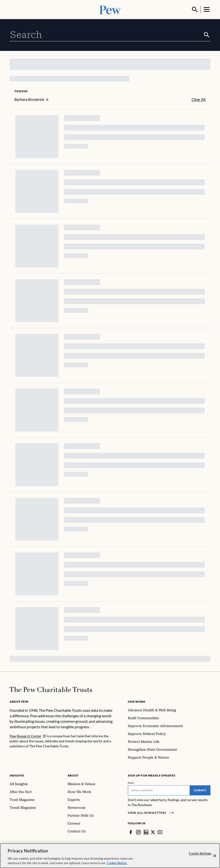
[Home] (51, 690)
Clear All (199, 99)
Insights (17, 775)
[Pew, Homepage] (110, 9)
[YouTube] (160, 832)
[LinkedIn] (146, 832)
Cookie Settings (200, 854)
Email (131, 783)
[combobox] (106, 35)
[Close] (215, 856)
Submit (200, 790)
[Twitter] (153, 832)
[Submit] (207, 35)
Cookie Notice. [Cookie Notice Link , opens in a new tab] (117, 863)
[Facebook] (131, 832)
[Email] (159, 790)
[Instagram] (138, 832)
